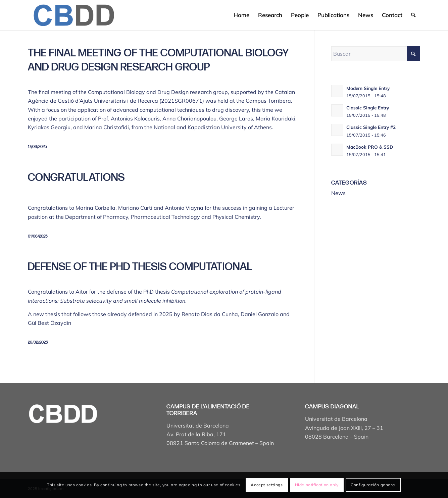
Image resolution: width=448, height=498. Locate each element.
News (338, 193)
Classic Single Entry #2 (371, 127)
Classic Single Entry (368, 108)
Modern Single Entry (368, 88)
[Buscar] (413, 15)
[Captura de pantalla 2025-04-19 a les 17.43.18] (73, 15)
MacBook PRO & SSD (370, 147)
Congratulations (76, 178)
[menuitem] (241, 15)
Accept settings (267, 485)
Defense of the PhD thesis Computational (140, 267)
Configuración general (373, 485)
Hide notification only (317, 485)
